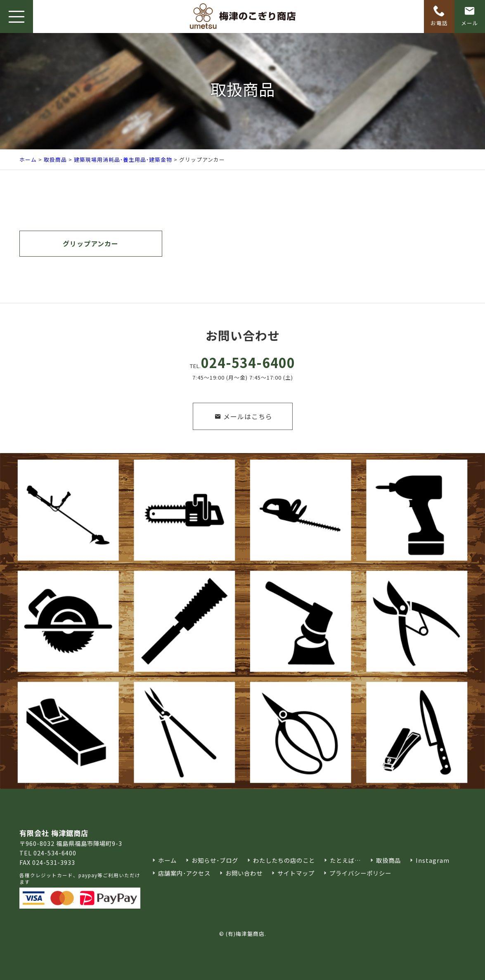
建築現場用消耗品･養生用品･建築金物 (123, 159)
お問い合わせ (244, 873)
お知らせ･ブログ (215, 860)
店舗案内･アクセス (184, 873)
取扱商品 (55, 159)
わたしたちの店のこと (284, 860)
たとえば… (345, 860)
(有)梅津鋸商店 (245, 934)
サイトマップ (296, 873)
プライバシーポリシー (360, 873)
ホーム (28, 159)
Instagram (433, 860)
